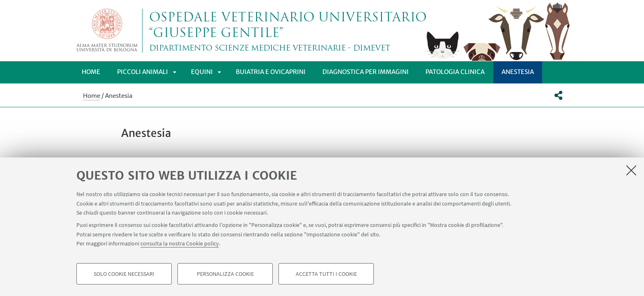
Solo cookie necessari (124, 274)
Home (91, 72)
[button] (558, 95)
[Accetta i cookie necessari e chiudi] (631, 170)
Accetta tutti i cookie (326, 274)
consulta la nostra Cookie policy (180, 243)
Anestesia (518, 72)
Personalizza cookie (225, 274)
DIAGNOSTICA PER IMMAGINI (366, 72)
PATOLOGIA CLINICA (455, 72)
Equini (202, 72)
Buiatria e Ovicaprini (271, 72)
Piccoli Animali (143, 72)
